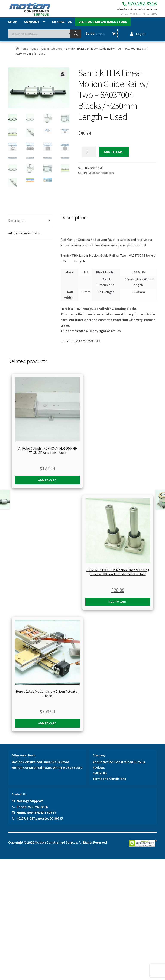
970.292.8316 (135, 4)
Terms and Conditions (109, 781)
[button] (63, 76)
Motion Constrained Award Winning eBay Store (47, 770)
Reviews (99, 770)
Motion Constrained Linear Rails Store (40, 764)
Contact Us (62, 24)
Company (32, 24)
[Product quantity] (89, 154)
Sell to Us (100, 775)
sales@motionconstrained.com (134, 11)
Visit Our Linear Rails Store (103, 24)
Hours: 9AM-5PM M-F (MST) (36, 815)
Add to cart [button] (47, 482)
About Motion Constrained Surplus (119, 764)
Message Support (30, 803)
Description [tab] (17, 223)
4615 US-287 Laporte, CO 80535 (40, 820)
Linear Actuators (52, 51)
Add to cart (114, 154)
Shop (13, 24)
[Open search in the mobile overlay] (45, 36)
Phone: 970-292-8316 (32, 809)
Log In (141, 36)
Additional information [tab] (25, 235)
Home (25, 51)
